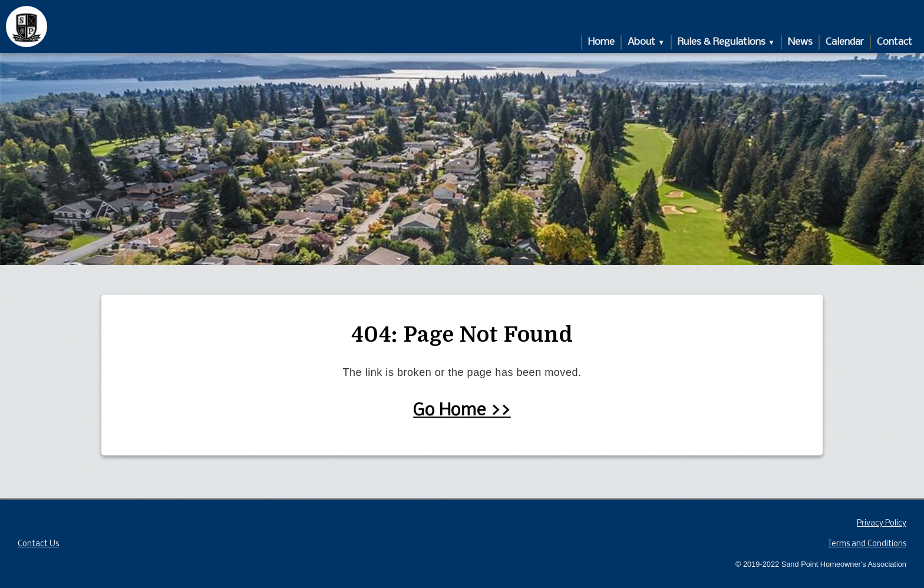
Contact (895, 42)
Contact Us (38, 544)
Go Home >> (462, 411)
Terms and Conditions (867, 544)
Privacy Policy (882, 523)
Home (601, 42)
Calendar (845, 42)
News (800, 42)
